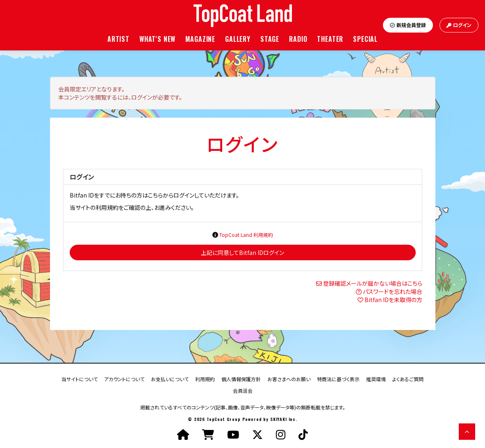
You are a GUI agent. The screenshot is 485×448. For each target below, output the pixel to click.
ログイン (459, 25)
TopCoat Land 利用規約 (246, 235)
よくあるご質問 (408, 379)
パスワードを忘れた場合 (393, 291)
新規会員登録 (408, 25)
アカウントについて (124, 379)
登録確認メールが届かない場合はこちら (373, 283)
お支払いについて (170, 379)
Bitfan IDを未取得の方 (393, 300)
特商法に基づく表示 (338, 379)
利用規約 (205, 379)
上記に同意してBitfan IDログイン (242, 252)
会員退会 (243, 390)
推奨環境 (376, 379)
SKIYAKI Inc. (284, 419)
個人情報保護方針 (241, 379)
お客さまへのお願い (289, 379)
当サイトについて (80, 379)
